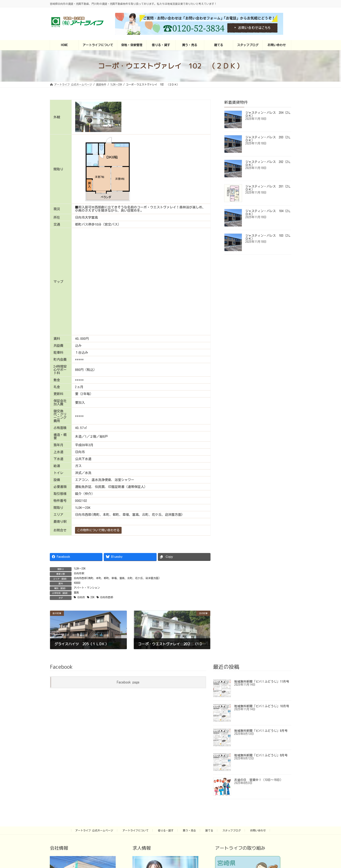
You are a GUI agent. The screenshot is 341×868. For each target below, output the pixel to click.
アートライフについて (135, 830)
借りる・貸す (166, 830)
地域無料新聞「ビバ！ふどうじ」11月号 (262, 682)
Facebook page (128, 682)
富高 (76, 592)
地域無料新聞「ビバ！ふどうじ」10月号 (262, 706)
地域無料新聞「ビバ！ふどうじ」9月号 (261, 731)
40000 (77, 583)
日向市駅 (79, 573)
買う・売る (189, 830)
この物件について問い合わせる (98, 530)
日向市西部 (107, 597)
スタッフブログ (232, 830)
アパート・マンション (87, 588)
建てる (209, 830)
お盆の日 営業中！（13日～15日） (259, 780)
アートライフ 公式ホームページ (94, 830)
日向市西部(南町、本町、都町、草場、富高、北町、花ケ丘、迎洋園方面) (117, 578)
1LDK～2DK (80, 568)
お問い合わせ (258, 830)
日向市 (81, 597)
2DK (92, 597)
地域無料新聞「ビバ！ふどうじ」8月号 (261, 755)
